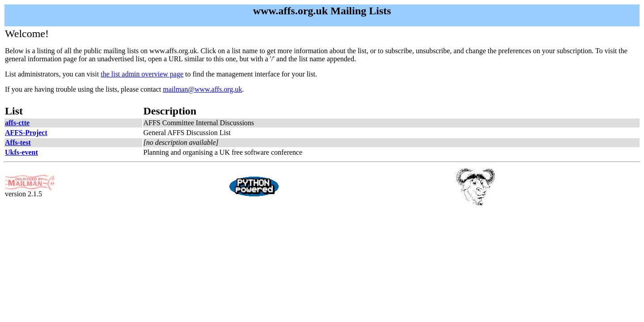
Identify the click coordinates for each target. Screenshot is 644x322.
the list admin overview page (142, 74)
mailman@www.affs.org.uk (202, 89)
